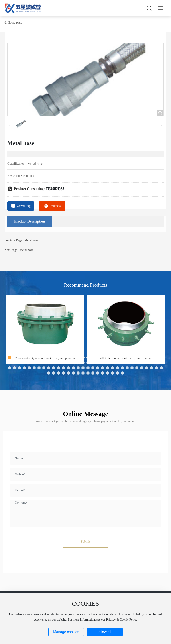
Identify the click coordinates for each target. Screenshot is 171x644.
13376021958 (55, 189)
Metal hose (36, 164)
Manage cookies (66, 632)
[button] (10, 357)
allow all (105, 632)
